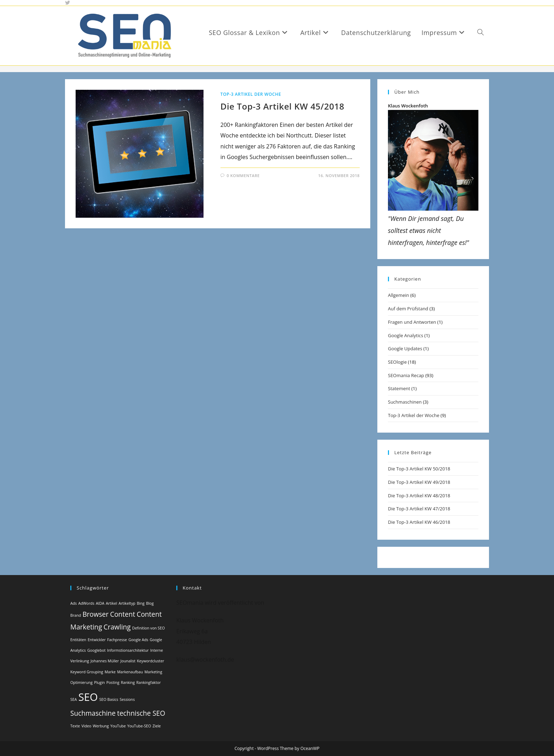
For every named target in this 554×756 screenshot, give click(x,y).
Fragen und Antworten (412, 322)
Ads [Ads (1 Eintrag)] (73, 603)
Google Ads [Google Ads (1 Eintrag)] (138, 640)
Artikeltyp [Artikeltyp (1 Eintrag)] (127, 603)
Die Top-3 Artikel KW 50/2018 (419, 469)
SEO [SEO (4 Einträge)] (88, 697)
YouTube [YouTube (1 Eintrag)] (118, 726)
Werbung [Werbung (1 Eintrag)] (101, 726)
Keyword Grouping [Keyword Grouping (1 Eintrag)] (87, 672)
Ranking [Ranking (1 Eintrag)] (128, 682)
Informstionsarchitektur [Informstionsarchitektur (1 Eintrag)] (128, 650)
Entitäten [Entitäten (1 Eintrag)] (78, 640)
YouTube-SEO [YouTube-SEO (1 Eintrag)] (139, 726)
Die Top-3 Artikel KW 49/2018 (419, 482)
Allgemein (399, 295)
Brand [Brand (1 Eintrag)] (76, 615)
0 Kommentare (243, 175)
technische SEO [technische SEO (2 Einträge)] (141, 713)
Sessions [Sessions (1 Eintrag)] (127, 699)
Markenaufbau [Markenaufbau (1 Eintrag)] (130, 672)
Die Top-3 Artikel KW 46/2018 (419, 522)
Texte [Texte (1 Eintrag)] (75, 726)
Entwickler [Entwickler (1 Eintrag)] (97, 640)
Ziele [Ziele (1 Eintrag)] (157, 726)
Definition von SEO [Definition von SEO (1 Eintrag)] (149, 628)
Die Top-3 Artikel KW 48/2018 (419, 496)
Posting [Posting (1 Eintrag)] (113, 682)
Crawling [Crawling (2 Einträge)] (117, 627)
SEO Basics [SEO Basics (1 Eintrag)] (109, 699)
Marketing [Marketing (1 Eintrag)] (153, 672)
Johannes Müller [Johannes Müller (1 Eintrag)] (105, 661)
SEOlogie (397, 362)
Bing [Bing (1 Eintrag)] (141, 603)
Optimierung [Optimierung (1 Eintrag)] (81, 682)
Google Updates (405, 348)
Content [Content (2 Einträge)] (122, 614)
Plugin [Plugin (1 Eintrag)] (99, 682)
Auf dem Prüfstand (408, 309)
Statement (399, 388)
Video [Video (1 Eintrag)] (86, 726)
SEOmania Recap (406, 375)
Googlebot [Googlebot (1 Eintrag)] (96, 650)
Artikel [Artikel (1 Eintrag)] (111, 603)
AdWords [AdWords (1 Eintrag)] (86, 603)
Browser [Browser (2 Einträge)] (95, 614)
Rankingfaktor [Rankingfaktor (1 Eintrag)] (149, 682)
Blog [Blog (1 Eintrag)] (150, 603)
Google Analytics (406, 335)
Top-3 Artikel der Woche (251, 94)
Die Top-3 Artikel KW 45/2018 (282, 106)
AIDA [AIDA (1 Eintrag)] (100, 603)
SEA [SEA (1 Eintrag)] (74, 699)
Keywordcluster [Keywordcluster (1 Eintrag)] (151, 661)
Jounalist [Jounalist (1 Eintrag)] (128, 661)
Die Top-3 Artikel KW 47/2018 (419, 509)
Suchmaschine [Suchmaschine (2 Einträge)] (93, 713)
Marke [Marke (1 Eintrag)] (110, 672)
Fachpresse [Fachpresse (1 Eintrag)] (117, 640)
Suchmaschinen (405, 402)
